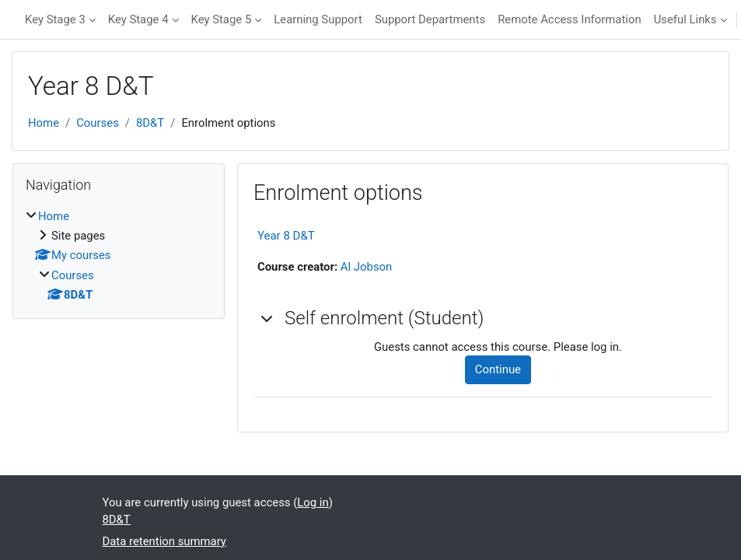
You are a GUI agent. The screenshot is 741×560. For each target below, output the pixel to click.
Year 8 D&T (286, 236)
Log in (313, 502)
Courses (98, 123)
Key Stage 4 (138, 19)
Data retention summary (164, 541)
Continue (498, 369)
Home (44, 123)
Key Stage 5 (222, 19)
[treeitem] (119, 256)
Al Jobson (366, 267)
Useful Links (685, 19)
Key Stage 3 (55, 19)
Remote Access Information (570, 19)
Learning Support (318, 19)
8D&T (150, 123)
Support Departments (430, 19)
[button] (267, 318)
